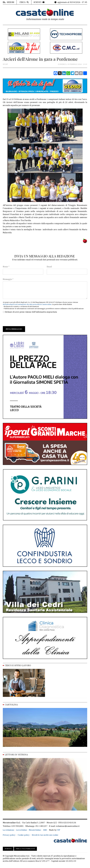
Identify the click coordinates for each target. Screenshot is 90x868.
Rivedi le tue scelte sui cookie (45, 835)
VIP (59, 830)
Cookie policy (24, 835)
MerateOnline (35, 830)
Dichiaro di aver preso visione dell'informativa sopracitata (31, 312)
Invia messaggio (14, 329)
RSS (45, 830)
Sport (5, 64)
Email (49, 267)
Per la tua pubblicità (25, 849)
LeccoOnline (22, 830)
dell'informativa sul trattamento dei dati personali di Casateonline (27, 304)
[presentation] (21, 320)
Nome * (6, 267)
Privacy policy (9, 835)
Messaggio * (8, 279)
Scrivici (8, 849)
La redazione (9, 830)
